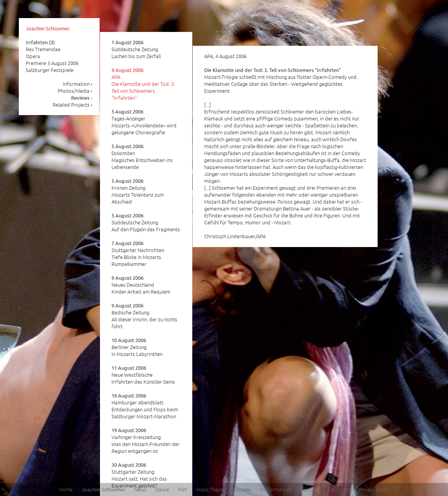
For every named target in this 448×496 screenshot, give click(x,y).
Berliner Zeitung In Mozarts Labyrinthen (137, 347)
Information (78, 84)
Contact (309, 489)
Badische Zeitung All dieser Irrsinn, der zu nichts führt (144, 316)
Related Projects (73, 104)
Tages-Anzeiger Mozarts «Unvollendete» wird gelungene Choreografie (144, 122)
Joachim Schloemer (48, 28)
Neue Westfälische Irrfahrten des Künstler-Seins (143, 375)
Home (66, 489)
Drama (244, 489)
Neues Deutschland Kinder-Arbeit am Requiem (141, 285)
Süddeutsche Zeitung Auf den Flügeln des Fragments (146, 222)
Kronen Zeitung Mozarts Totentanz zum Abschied (138, 191)
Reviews (82, 98)
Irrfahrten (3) (40, 42)
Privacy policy (374, 489)
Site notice (339, 489)
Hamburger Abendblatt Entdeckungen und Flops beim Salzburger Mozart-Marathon (145, 406)
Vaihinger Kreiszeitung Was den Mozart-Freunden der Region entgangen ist (146, 441)
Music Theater (212, 489)
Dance (162, 489)
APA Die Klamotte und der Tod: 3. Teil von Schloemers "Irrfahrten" (143, 84)
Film (183, 489)
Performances (276, 489)
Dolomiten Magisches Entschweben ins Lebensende (142, 157)
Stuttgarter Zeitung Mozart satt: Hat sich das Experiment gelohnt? (139, 475)
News (140, 489)
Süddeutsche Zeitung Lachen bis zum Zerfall (136, 49)
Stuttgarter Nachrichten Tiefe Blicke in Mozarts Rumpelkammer (138, 254)
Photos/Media (75, 91)
